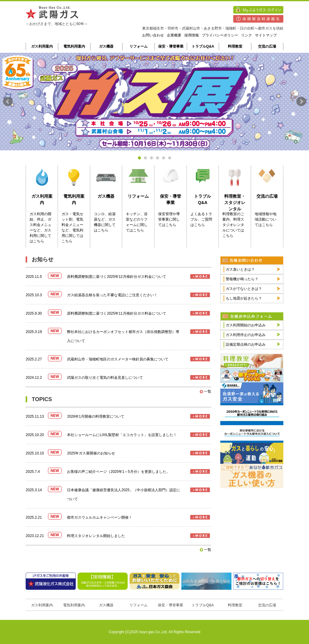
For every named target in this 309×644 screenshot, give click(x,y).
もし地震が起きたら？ (244, 298)
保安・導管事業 (171, 46)
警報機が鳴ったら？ (242, 279)
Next (301, 102)
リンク (247, 35)
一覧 (205, 391)
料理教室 (235, 46)
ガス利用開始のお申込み (246, 325)
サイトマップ (266, 35)
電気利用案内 (74, 46)
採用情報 (192, 35)
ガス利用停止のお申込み (246, 335)
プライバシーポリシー (220, 35)
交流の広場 (267, 46)
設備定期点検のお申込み (246, 344)
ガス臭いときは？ (240, 269)
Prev (8, 102)
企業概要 (174, 35)
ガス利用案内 (42, 46)
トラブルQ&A (203, 46)
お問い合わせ (153, 35)
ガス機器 (106, 46)
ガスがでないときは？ (244, 289)
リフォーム (139, 46)
